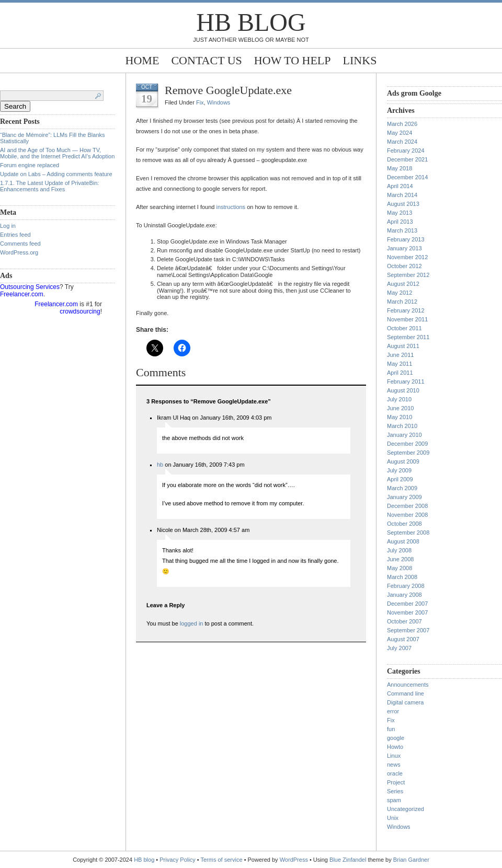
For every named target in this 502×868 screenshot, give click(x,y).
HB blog (251, 22)
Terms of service (222, 860)
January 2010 (404, 435)
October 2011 (404, 328)
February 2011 (406, 381)
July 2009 (399, 470)
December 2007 (407, 604)
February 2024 (406, 151)
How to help (293, 60)
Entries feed (15, 235)
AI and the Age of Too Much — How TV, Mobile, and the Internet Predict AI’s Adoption (57, 153)
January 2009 (404, 497)
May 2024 (400, 133)
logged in (192, 623)
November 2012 (407, 257)
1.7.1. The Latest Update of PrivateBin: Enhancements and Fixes (49, 186)
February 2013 (406, 239)
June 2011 (400, 355)
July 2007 (399, 648)
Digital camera (405, 702)
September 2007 (408, 630)
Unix (393, 818)
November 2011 (407, 319)
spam (394, 800)
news (394, 765)
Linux (394, 756)
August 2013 (403, 204)
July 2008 (399, 550)
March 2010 (402, 426)
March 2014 (402, 195)
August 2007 (403, 639)
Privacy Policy (178, 860)
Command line (406, 693)
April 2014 (400, 186)
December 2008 (407, 506)
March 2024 (402, 142)
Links (360, 60)
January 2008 (404, 595)
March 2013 (402, 230)
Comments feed (20, 244)
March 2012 (402, 302)
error (393, 711)
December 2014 (407, 177)
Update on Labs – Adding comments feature (56, 174)
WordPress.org (19, 252)
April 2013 (400, 222)
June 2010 (400, 408)
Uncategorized (406, 809)
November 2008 (407, 515)
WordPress (294, 860)
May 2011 (400, 364)
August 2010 (403, 390)
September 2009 (408, 453)
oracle (395, 773)
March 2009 (402, 488)
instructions (231, 207)
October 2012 (404, 266)
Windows (219, 102)
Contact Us (206, 60)
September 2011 (408, 337)
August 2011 (403, 346)
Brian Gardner (411, 860)
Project (396, 782)
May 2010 (400, 417)
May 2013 (400, 213)
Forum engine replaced (30, 165)
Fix (200, 102)
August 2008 (403, 541)
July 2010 (399, 399)
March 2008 (402, 577)
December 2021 (407, 159)
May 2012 (400, 293)
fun (391, 729)
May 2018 (400, 168)
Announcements (408, 685)
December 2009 (407, 444)
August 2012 (403, 284)
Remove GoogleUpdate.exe (228, 90)
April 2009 (400, 479)
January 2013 (404, 248)
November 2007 (407, 612)
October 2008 (404, 524)
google (396, 738)
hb (160, 465)
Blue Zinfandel (349, 860)
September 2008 (408, 533)
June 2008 (400, 559)
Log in (8, 226)
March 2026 (402, 124)
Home (142, 60)
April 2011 (400, 373)
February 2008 (406, 586)
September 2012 (408, 275)
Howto (395, 747)
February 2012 (406, 310)
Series (395, 791)
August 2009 (403, 461)
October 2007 (404, 621)
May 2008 (400, 568)
